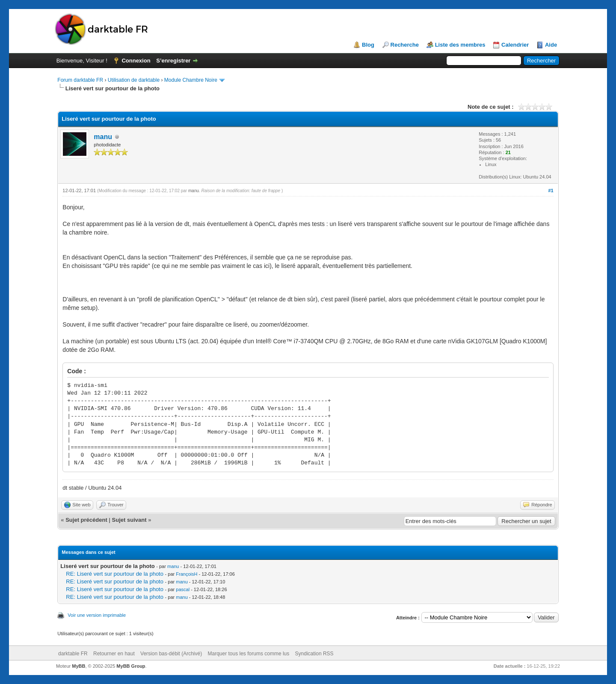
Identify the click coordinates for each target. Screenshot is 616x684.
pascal (183, 589)
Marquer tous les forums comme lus (249, 654)
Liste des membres (460, 45)
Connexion (136, 61)
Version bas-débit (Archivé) (171, 654)
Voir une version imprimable (97, 615)
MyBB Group (131, 666)
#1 (551, 190)
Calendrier (515, 45)
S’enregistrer (173, 61)
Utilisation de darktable (134, 80)
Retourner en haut (114, 654)
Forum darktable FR (80, 80)
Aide (551, 45)
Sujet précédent (86, 520)
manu (103, 137)
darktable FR (73, 654)
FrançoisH (187, 574)
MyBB (78, 666)
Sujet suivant (129, 520)
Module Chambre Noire (191, 80)
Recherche (405, 45)
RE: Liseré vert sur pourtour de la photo (115, 574)
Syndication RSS (314, 654)
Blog (368, 45)
